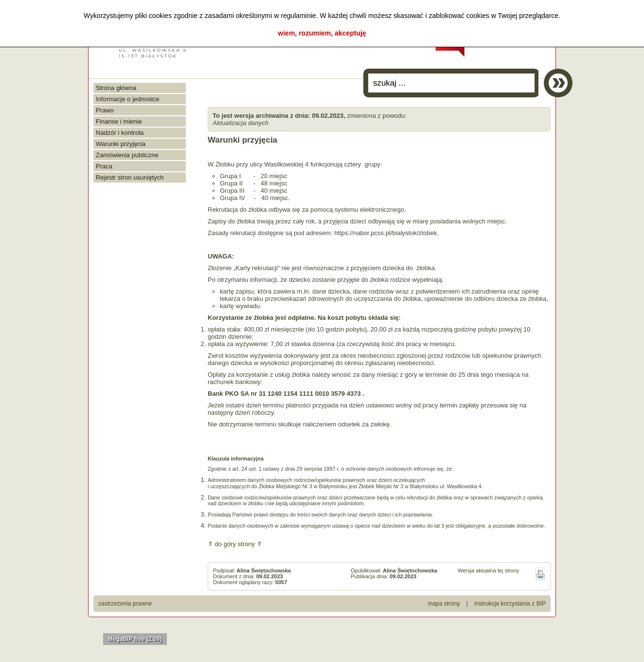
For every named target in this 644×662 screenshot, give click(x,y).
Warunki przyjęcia (121, 144)
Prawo (105, 110)
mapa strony (444, 604)
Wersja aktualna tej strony (488, 570)
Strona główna (116, 88)
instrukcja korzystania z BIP (510, 604)
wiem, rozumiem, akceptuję (322, 33)
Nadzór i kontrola (120, 133)
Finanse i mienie (119, 121)
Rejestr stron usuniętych (130, 177)
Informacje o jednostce (128, 99)
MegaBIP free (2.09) (135, 639)
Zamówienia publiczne (127, 155)
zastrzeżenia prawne (125, 604)
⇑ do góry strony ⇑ (235, 544)
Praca (104, 166)
